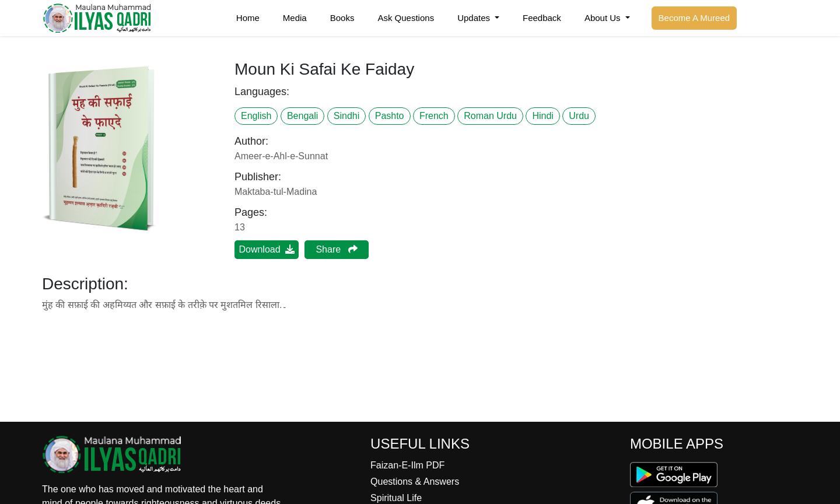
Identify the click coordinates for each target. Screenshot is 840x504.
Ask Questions (406, 18)
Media (295, 18)
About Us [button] (604, 18)
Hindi (542, 116)
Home (248, 18)
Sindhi (346, 116)
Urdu (579, 116)
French (434, 116)
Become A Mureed (694, 18)
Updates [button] (475, 18)
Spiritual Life (396, 498)
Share (336, 249)
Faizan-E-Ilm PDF (407, 465)
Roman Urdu (490, 116)
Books (342, 18)
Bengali (302, 116)
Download (266, 249)
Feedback (542, 18)
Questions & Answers (415, 482)
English (256, 116)
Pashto (390, 116)
